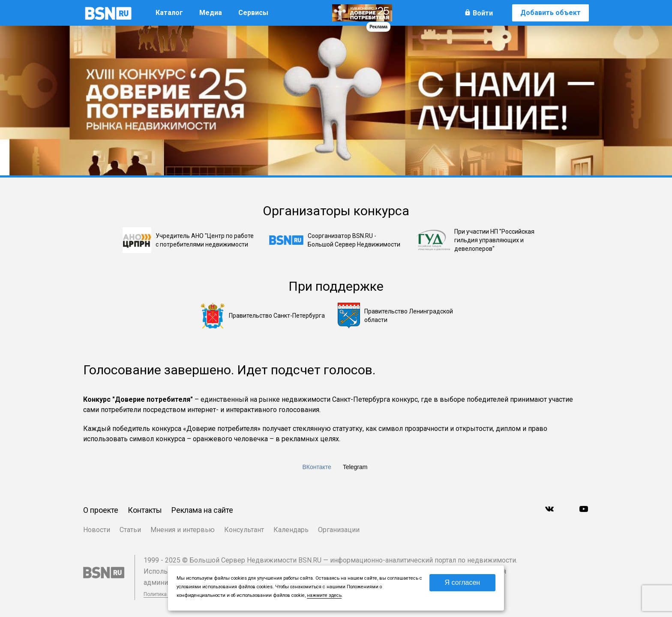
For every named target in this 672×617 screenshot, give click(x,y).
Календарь (291, 530)
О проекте (101, 510)
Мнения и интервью (183, 530)
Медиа (211, 13)
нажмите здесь (324, 595)
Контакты (145, 510)
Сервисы (253, 13)
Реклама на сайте (202, 510)
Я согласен (463, 582)
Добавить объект (550, 13)
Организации (339, 530)
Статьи (130, 530)
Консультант (244, 530)
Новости (97, 530)
